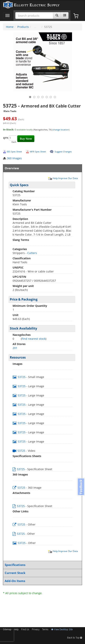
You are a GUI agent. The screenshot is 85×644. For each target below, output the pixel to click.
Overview (42, 168)
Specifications (42, 565)
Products (23, 27)
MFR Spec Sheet (38, 152)
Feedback (81, 487)
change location (61, 130)
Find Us (25, 630)
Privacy (36, 630)
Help (16, 630)
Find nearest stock (34, 339)
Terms (45, 630)
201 (15, 348)
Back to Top (75, 638)
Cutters (32, 253)
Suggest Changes (63, 152)
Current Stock (42, 573)
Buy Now (26, 139)
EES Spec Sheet (14, 152)
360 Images (12, 158)
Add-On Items (42, 581)
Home (10, 27)
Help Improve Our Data (63, 178)
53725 (19, 377)
